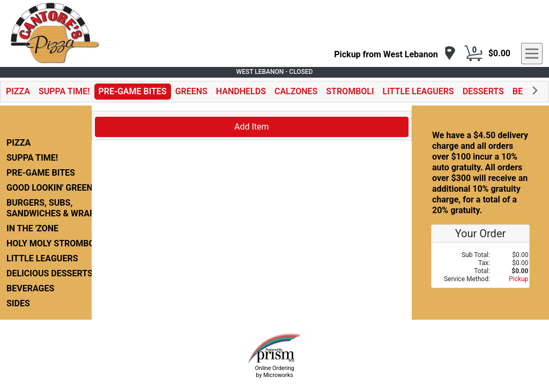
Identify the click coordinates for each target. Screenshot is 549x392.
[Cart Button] (473, 54)
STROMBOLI (350, 91)
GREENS (191, 91)
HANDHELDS (241, 91)
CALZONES (296, 91)
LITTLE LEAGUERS (418, 91)
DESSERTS (483, 91)
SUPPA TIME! (64, 91)
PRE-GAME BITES (133, 91)
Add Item (252, 127)
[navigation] (395, 54)
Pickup (518, 279)
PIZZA (18, 91)
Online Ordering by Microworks (274, 372)
